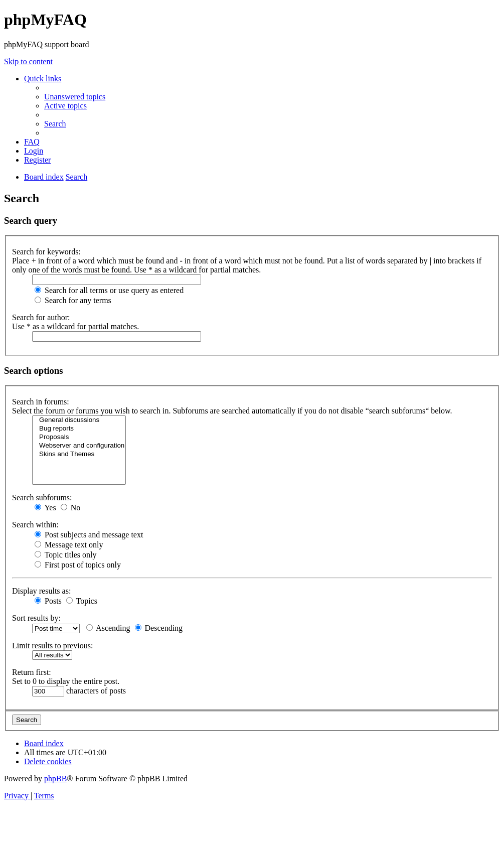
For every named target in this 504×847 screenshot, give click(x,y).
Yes (45, 508)
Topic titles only (65, 555)
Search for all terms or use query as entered (109, 290)
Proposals (79, 437)
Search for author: (41, 317)
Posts (48, 601)
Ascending (108, 628)
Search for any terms (73, 300)
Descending (159, 628)
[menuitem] (75, 97)
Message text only (69, 545)
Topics (82, 601)
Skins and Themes (79, 454)
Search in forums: (41, 402)
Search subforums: (42, 498)
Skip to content (28, 61)
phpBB (55, 779)
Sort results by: (36, 618)
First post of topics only (78, 565)
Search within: (35, 525)
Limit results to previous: (52, 646)
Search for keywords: (46, 252)
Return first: (32, 672)
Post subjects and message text (89, 535)
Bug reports (79, 429)
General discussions (79, 420)
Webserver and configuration (79, 446)
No (71, 508)
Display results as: (41, 591)
